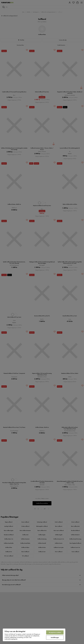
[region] (34, 635)
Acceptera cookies (55, 632)
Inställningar (55, 637)
